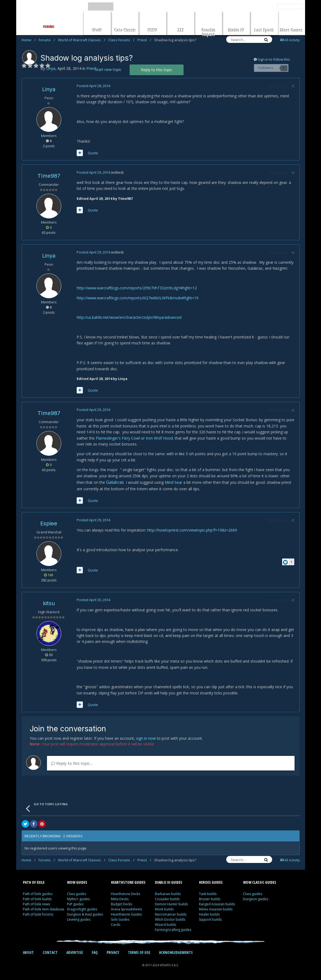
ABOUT (28, 952)
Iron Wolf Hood (146, 438)
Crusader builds (167, 899)
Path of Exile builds (37, 899)
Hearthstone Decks (126, 894)
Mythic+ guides (78, 899)
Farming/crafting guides (173, 930)
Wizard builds (165, 925)
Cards (116, 925)
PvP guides (75, 904)
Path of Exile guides (38, 894)
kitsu (49, 603)
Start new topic (108, 69)
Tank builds (208, 894)
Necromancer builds (171, 914)
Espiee (49, 523)
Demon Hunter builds (171, 904)
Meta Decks (120, 899)
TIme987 (49, 176)
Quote (92, 153)
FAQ (95, 952)
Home (29, 40)
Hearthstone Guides (126, 914)
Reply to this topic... (72, 763)
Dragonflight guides (82, 909)
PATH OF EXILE (34, 882)
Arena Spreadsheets (126, 909)
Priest (144, 40)
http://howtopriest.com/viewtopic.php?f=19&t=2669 (191, 530)
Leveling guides (79, 919)
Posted (93, 86)
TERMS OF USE (139, 952)
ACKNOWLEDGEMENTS (176, 952)
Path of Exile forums (38, 914)
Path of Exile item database (44, 909)
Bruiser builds (210, 899)
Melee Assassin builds (216, 909)
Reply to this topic (157, 70)
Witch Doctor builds (170, 919)
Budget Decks (121, 904)
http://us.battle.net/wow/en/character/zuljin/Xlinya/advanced (128, 317)
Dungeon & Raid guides (85, 914)
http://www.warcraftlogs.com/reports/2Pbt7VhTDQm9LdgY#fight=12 (136, 288)
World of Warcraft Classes (82, 40)
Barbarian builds (168, 894)
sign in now (146, 738)
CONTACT (50, 952)
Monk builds (164, 909)
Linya (49, 89)
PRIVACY (113, 952)
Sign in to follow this (274, 59)
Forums (47, 40)
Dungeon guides (256, 899)
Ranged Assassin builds (217, 904)
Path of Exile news (36, 904)
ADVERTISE (75, 952)
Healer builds (209, 914)
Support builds (210, 919)
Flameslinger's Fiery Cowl (105, 438)
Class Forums (121, 40)
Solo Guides (120, 919)
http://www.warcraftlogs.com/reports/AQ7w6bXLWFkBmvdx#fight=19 (137, 298)
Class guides (77, 894)
